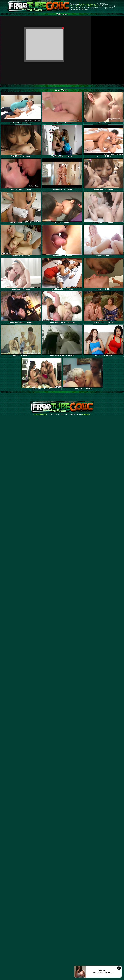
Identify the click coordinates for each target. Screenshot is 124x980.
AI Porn (96, 6)
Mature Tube (75, 6)
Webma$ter (86, 414)
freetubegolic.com (40, 414)
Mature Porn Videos (86, 6)
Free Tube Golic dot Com (87, 4)
